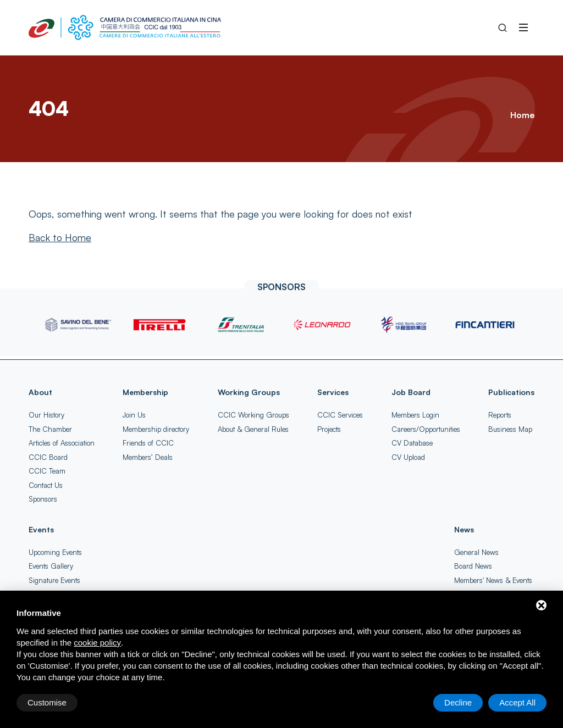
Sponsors (43, 499)
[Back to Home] (60, 237)
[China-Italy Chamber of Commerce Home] (125, 27)
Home (522, 115)
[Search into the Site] (503, 27)
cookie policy (97, 643)
